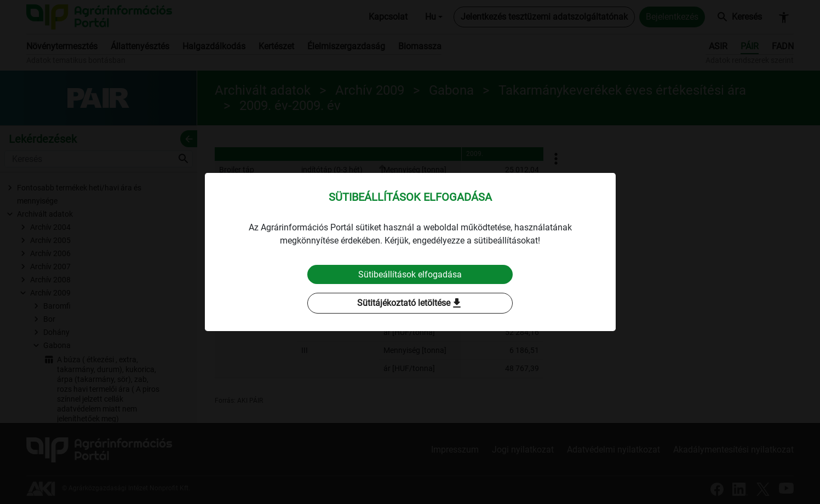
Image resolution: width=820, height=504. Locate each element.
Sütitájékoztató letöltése (410, 304)
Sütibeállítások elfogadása (410, 274)
